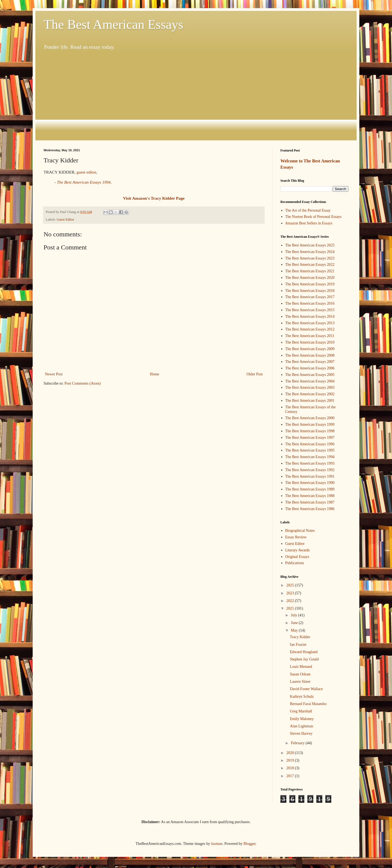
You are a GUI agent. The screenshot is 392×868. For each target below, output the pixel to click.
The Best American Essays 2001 (310, 401)
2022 (291, 601)
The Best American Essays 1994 (310, 457)
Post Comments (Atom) (83, 383)
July (294, 615)
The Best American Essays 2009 (310, 349)
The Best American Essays (113, 24)
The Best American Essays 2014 (310, 316)
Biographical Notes (300, 531)
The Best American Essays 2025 (310, 245)
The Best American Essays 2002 (310, 394)
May (295, 630)
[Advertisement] (196, 95)
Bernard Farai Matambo (308, 704)
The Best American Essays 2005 (310, 375)
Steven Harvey (301, 733)
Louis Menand (301, 667)
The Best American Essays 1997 (310, 438)
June (295, 623)
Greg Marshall (301, 711)
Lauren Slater (300, 682)
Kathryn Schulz (302, 696)
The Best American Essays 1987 (310, 502)
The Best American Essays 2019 (310, 284)
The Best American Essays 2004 (310, 381)
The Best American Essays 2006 (310, 368)
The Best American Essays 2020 (310, 278)
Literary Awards (298, 550)
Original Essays (297, 557)
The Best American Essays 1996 (310, 444)
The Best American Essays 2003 (310, 387)
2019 (291, 760)
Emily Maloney (302, 719)
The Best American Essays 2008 (310, 355)
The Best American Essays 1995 (310, 450)
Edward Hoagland (304, 652)
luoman (217, 844)
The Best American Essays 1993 (310, 463)
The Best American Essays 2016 (310, 303)
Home (155, 374)
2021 (291, 608)
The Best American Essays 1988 (310, 496)
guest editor (86, 172)
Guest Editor (65, 220)
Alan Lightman (301, 726)
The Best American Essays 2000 (310, 418)
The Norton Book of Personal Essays (313, 217)
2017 (291, 776)
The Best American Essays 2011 (310, 336)
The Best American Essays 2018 (310, 291)
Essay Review (296, 537)
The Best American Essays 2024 (310, 252)
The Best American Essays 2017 (310, 297)
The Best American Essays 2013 (310, 323)
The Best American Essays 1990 (310, 483)
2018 (291, 768)
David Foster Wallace (306, 689)
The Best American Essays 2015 (310, 310)
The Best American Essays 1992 (310, 470)
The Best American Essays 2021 (310, 271)
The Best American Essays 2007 (310, 362)
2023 (291, 593)
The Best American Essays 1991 (310, 476)
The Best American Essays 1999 (310, 424)
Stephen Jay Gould (304, 659)
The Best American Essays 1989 (310, 489)
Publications (295, 563)
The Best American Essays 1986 (310, 509)
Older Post (255, 374)
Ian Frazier (298, 645)
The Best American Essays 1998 (310, 431)
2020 (291, 753)
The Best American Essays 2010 (310, 342)
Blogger (249, 844)
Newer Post (54, 374)
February (298, 743)
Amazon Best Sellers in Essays (309, 223)
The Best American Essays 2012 (310, 329)
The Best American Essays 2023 (310, 258)
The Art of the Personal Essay (308, 210)
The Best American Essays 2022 (310, 265)
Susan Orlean (300, 674)
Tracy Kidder (300, 637)
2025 (291, 585)
